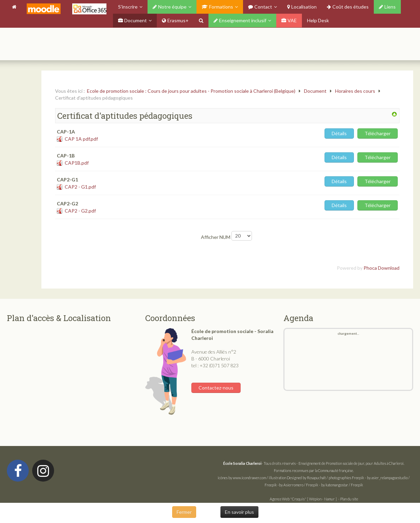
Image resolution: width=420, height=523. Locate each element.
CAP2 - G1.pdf (80, 187)
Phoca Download (381, 268)
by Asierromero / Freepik (299, 485)
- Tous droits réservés (260, 463)
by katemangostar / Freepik (342, 485)
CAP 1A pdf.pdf (81, 139)
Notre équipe (170, 7)
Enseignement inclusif (240, 20)
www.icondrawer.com (249, 478)
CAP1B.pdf (77, 163)
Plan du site (349, 499)
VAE (289, 20)
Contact (260, 7)
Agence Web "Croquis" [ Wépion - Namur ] (303, 499)
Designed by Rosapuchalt (306, 478)
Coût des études (348, 7)
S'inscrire (128, 7)
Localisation (302, 7)
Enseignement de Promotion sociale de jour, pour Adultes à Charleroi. (351, 463)
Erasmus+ (175, 20)
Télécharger (378, 133)
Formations (217, 7)
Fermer (184, 512)
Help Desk (318, 20)
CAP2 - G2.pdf (80, 211)
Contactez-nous (216, 388)
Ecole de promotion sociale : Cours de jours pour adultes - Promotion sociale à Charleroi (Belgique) (191, 91)
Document (132, 20)
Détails (339, 133)
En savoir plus (239, 512)
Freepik (358, 478)
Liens (387, 7)
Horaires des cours (355, 91)
